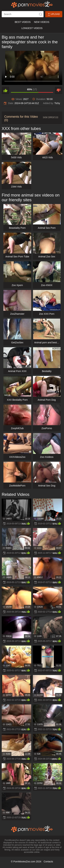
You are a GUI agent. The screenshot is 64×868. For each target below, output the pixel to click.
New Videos (42, 22)
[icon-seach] (40, 14)
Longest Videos (32, 28)
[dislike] (59, 90)
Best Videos (23, 22)
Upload (54, 14)
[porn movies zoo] (32, 4)
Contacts (48, 862)
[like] (5, 90)
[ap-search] (23, 14)
